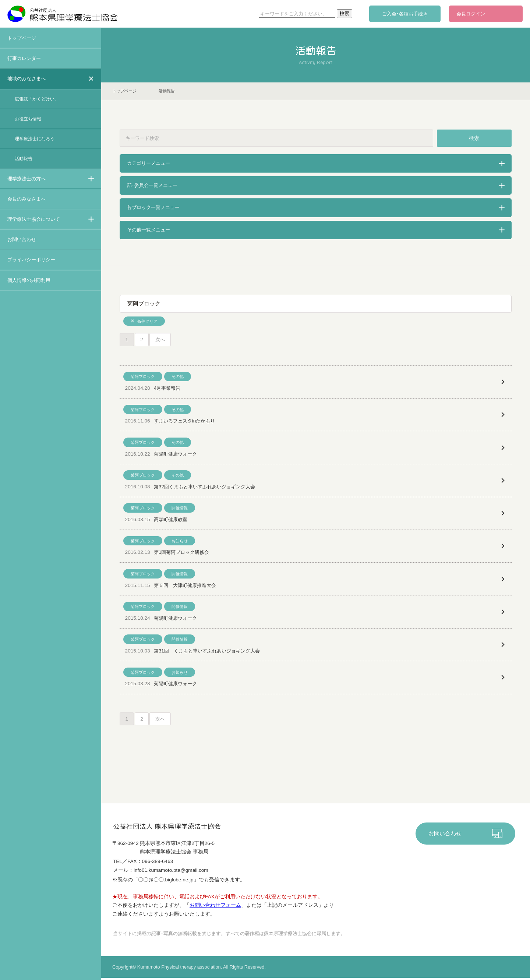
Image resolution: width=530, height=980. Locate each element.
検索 (474, 138)
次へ (161, 340)
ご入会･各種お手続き (405, 14)
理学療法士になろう (35, 139)
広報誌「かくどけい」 (37, 99)
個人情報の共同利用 (29, 280)
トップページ (22, 38)
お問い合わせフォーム (215, 907)
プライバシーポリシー (31, 260)
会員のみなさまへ (26, 199)
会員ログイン (471, 14)
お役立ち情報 (28, 119)
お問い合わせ (22, 239)
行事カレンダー (24, 58)
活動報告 (24, 159)
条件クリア (147, 321)
